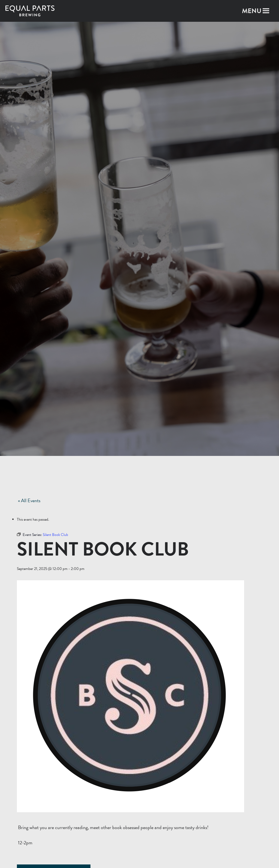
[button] (252, 11)
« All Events (29, 500)
